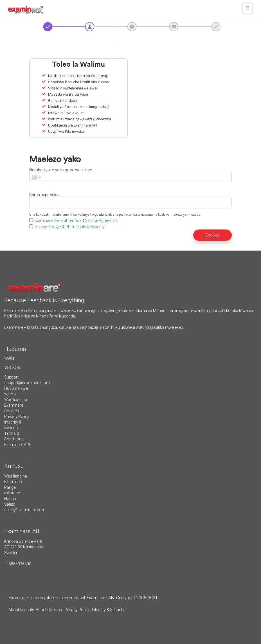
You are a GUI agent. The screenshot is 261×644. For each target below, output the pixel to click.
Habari (10, 499)
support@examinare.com (27, 383)
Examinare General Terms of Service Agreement (76, 220)
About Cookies (49, 610)
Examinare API (17, 445)
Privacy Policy (46, 227)
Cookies (12, 411)
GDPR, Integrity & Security (82, 227)
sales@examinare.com (25, 510)
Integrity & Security (108, 610)
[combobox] (36, 177)
